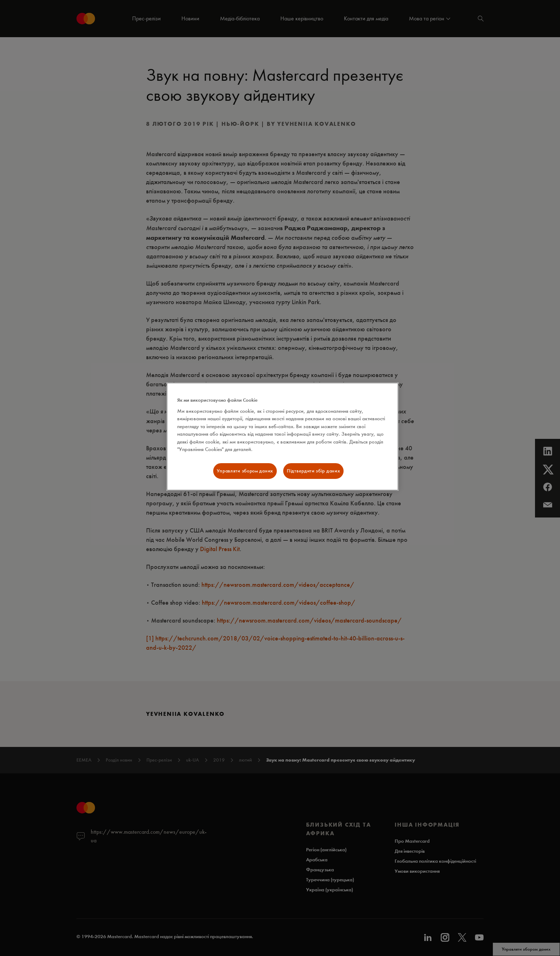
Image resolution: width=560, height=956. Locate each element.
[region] (282, 437)
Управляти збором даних (245, 471)
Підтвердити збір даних (313, 471)
